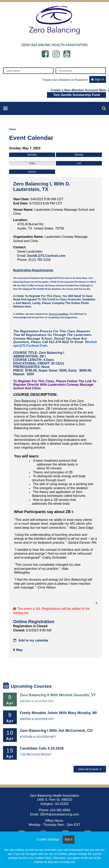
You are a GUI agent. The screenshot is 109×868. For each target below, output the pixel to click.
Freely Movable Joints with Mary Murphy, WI (58, 713)
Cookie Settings (48, 839)
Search (32, 172)
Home (12, 129)
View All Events (88, 769)
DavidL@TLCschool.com (46, 256)
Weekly (79, 155)
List (79, 163)
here (28, 307)
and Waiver (23, 303)
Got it (68, 839)
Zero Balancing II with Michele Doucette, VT (58, 695)
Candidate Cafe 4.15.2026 (42, 748)
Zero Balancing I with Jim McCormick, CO (56, 731)
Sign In (99, 79)
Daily (32, 163)
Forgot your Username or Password (65, 80)
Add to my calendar (31, 640)
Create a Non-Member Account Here (78, 90)
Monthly (32, 155)
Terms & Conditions (58, 314)
